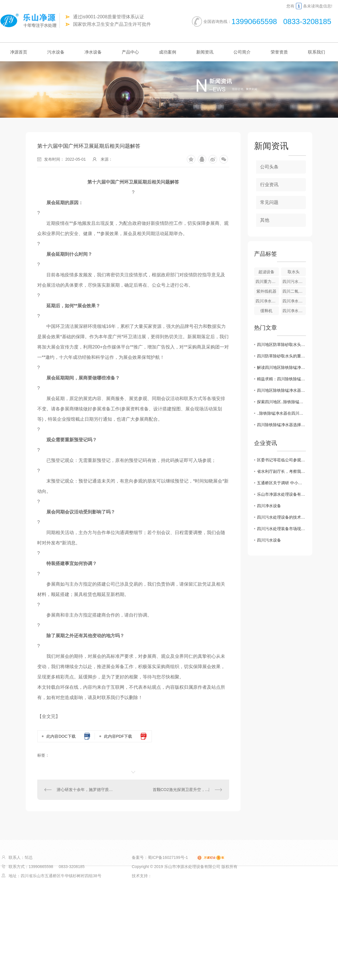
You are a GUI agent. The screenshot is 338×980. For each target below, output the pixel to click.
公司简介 (242, 52)
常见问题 (269, 202)
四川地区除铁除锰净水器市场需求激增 (281, 390)
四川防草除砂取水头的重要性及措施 (281, 356)
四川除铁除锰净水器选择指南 (281, 425)
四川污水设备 (269, 540)
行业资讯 (269, 185)
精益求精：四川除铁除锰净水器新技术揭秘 (281, 379)
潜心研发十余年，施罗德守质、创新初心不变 (85, 790)
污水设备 (56, 52)
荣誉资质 (279, 52)
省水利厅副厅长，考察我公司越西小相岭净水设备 (281, 471)
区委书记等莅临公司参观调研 (281, 460)
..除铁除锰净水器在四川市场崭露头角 (281, 413)
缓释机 (266, 311)
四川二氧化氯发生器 (294, 291)
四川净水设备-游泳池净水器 (294, 311)
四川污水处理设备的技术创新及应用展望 (281, 517)
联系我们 (317, 52)
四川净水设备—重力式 (294, 301)
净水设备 (93, 52)
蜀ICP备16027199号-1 (168, 857)
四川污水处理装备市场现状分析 (281, 529)
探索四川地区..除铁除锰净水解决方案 (281, 402)
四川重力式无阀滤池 (267, 282)
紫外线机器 (266, 291)
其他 (265, 220)
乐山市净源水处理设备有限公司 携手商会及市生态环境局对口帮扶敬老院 (281, 494)
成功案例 (168, 52)
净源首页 (19, 52)
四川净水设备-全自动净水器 (267, 301)
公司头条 (269, 167)
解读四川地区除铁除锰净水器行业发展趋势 (281, 367)
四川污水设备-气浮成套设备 (294, 282)
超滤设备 (266, 272)
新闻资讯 (205, 52)
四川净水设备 (269, 506)
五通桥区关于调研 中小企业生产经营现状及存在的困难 (281, 483)
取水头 (294, 272)
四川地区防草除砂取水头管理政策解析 (281, 345)
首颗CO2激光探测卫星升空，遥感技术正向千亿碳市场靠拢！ (187, 790)
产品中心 (130, 52)
